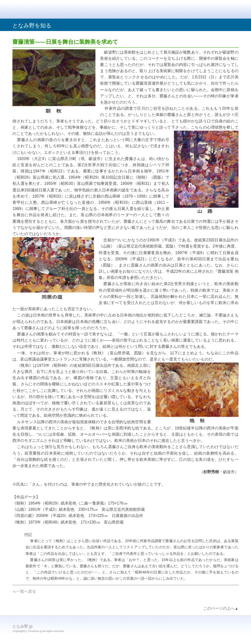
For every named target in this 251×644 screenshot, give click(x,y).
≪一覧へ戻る (24, 591)
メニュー (231, 10)
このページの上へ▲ (221, 608)
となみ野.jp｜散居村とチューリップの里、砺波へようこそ (48, 10)
